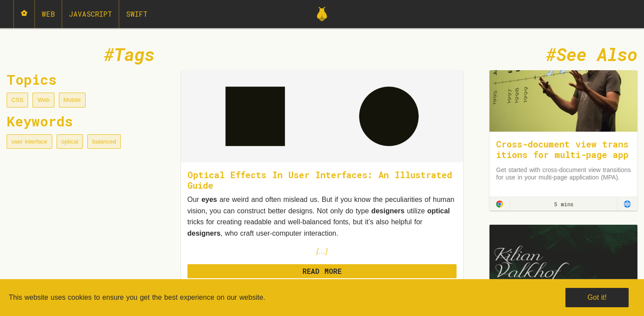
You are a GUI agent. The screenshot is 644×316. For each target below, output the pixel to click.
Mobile (72, 100)
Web (48, 14)
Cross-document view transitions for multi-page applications (562, 154)
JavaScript (90, 14)
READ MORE (322, 271)
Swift (137, 14)
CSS (17, 100)
